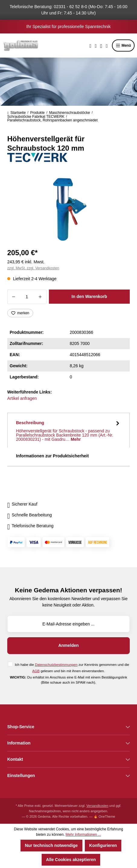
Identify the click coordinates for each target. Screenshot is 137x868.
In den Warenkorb (89, 296)
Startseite (16, 113)
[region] (68, 208)
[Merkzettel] (96, 45)
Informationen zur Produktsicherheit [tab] (52, 456)
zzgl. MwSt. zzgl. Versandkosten (33, 268)
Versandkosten (97, 806)
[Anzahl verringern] (13, 297)
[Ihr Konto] (101, 45)
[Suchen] (91, 45)
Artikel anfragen (22, 398)
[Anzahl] (27, 297)
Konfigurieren (103, 845)
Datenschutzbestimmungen (56, 664)
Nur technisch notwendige (51, 845)
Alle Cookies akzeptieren (71, 860)
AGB (36, 671)
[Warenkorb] (107, 45)
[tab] (68, 430)
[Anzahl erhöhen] (40, 297)
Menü (123, 45)
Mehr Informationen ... (83, 835)
